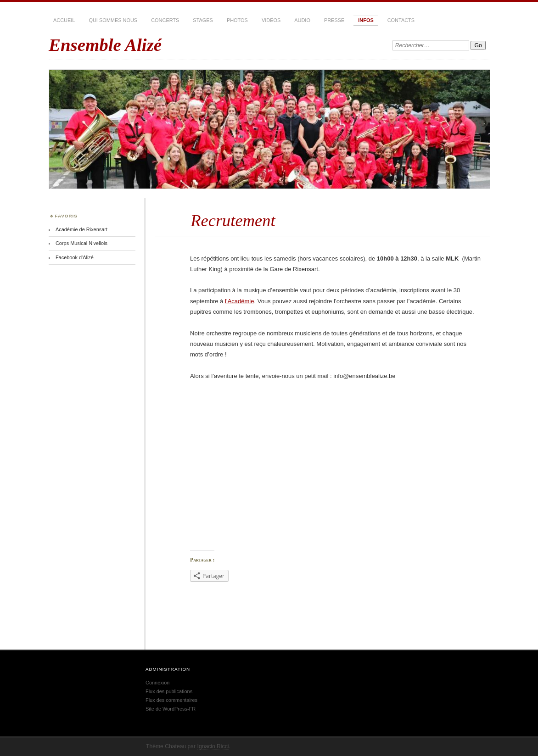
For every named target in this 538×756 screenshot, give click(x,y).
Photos (237, 20)
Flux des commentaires (171, 700)
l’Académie (240, 301)
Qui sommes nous (113, 20)
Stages (203, 20)
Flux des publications (169, 691)
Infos (366, 20)
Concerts (165, 20)
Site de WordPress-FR (171, 709)
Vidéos (271, 20)
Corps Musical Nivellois (81, 243)
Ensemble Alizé (105, 45)
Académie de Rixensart (81, 229)
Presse (334, 20)
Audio (302, 20)
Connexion (157, 683)
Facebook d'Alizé (75, 257)
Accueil (64, 20)
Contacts (401, 20)
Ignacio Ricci (213, 746)
